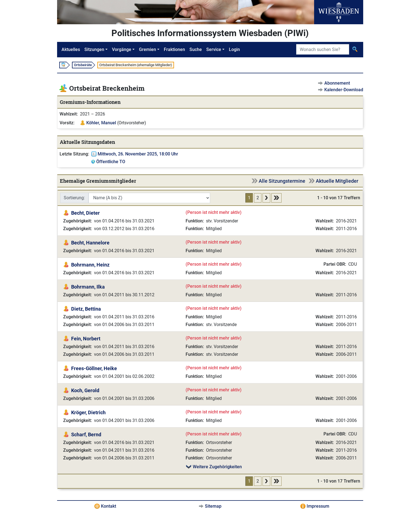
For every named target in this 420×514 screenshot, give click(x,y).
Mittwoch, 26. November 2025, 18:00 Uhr (138, 154)
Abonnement (337, 83)
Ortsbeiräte (83, 65)
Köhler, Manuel (101, 123)
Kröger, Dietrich (88, 412)
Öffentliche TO (111, 162)
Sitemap (213, 506)
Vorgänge (122, 49)
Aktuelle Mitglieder (337, 181)
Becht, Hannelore (90, 243)
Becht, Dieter (85, 213)
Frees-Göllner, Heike (94, 368)
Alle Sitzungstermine (282, 181)
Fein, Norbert (86, 339)
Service (214, 49)
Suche (196, 49)
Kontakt (109, 506)
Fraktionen (174, 49)
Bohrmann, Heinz (90, 265)
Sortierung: (74, 198)
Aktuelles (71, 49)
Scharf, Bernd (86, 434)
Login (234, 49)
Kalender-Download (344, 90)
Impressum (318, 506)
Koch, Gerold (85, 390)
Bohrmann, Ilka (88, 287)
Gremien (148, 49)
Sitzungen (94, 49)
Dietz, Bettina (86, 309)
